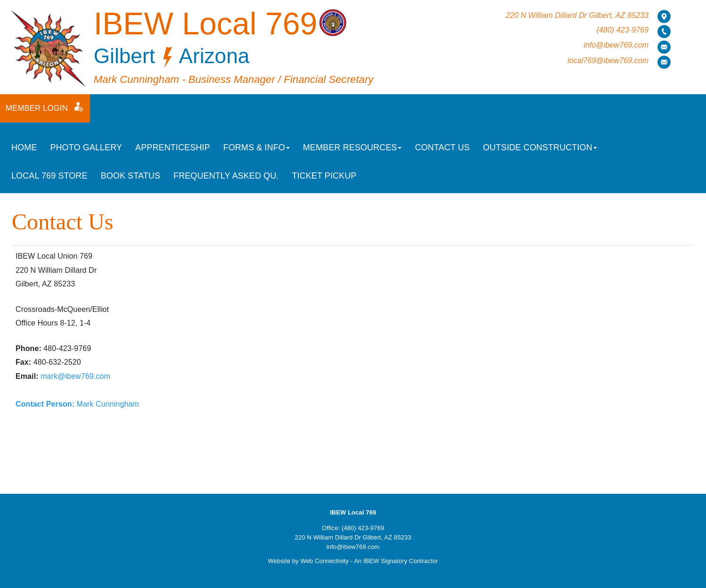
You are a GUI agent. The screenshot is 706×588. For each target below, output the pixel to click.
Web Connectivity (324, 561)
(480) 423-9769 (622, 30)
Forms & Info (257, 147)
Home (24, 147)
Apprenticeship (172, 147)
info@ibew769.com (616, 45)
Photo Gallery (86, 147)
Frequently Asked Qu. (226, 176)
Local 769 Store (49, 176)
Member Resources (353, 147)
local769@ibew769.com (608, 61)
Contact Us (442, 147)
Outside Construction (540, 147)
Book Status (131, 176)
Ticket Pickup (324, 176)
